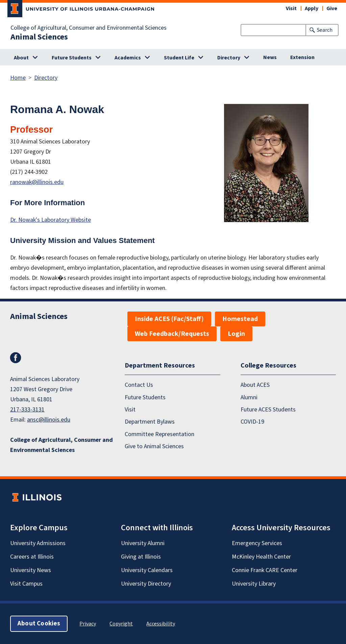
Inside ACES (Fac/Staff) (169, 319)
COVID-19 (252, 422)
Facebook (16, 358)
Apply (312, 8)
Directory (229, 58)
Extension (302, 57)
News (270, 57)
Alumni (249, 397)
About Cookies (39, 624)
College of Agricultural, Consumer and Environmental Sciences (89, 28)
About (21, 58)
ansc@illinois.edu (49, 420)
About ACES (255, 385)
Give (332, 8)
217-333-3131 (27, 410)
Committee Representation (159, 434)
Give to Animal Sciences (154, 446)
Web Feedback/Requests (172, 334)
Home (18, 78)
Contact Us (139, 385)
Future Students (72, 58)
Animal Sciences (39, 37)
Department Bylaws (150, 422)
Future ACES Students (268, 410)
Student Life (179, 58)
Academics (128, 58)
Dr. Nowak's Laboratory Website (51, 220)
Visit (291, 8)
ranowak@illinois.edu (37, 182)
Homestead (240, 319)
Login (236, 334)
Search (325, 30)
